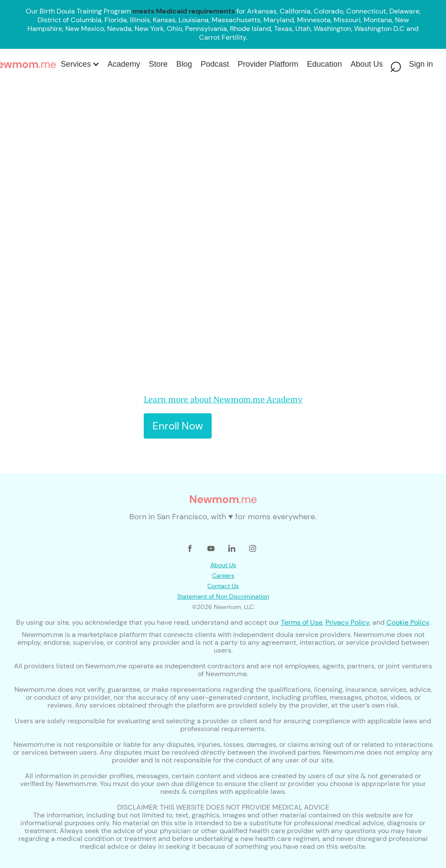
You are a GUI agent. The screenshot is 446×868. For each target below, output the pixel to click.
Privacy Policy (347, 622)
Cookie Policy (408, 622)
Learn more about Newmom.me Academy (223, 400)
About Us (223, 565)
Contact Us (223, 586)
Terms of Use (302, 622)
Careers (223, 575)
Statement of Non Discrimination (223, 596)
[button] (79, 64)
